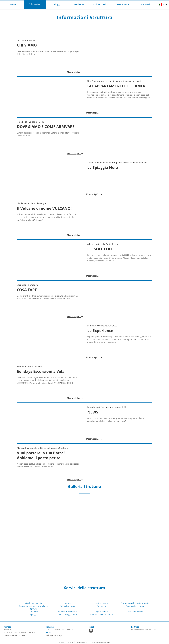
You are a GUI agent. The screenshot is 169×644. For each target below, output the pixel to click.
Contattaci (145, 4)
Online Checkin (101, 4)
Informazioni (35, 4)
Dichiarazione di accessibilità (101, 642)
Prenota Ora (123, 4)
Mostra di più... (74, 72)
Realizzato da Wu (83, 642)
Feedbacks (79, 4)
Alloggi (57, 4)
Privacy (62, 642)
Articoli (71, 642)
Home (13, 4)
